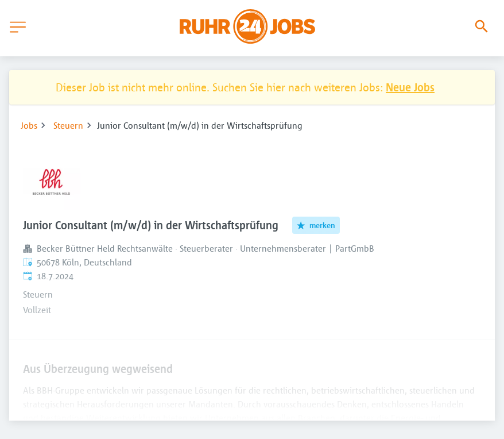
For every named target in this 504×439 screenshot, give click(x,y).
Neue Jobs (410, 87)
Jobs (29, 125)
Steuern (68, 125)
